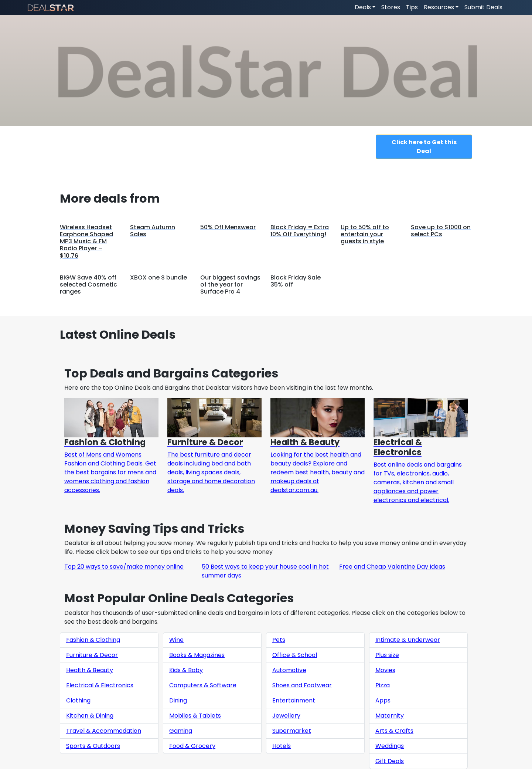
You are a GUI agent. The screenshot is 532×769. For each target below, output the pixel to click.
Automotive (289, 670)
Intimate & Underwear (408, 640)
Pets (279, 640)
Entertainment (294, 700)
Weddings (390, 746)
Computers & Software (203, 685)
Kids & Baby (186, 670)
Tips (412, 7)
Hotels (282, 746)
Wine (176, 640)
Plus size (387, 655)
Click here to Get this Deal (424, 147)
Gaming (181, 731)
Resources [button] (439, 7)
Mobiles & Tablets (195, 716)
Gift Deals (390, 761)
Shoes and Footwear (302, 685)
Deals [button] (363, 7)
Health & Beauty (90, 670)
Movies (385, 670)
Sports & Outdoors (93, 746)
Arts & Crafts (394, 731)
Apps (383, 700)
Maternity (390, 716)
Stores (391, 7)
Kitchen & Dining (90, 716)
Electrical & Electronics (100, 685)
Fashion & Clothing (93, 640)
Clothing (78, 700)
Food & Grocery (192, 746)
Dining (178, 700)
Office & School (295, 655)
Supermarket (292, 731)
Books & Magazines (197, 655)
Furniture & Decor (92, 655)
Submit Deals (483, 7)
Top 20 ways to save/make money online (124, 567)
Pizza (383, 685)
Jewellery (286, 716)
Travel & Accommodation (104, 731)
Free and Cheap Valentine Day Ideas (392, 567)
